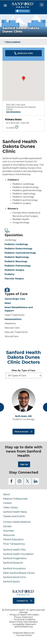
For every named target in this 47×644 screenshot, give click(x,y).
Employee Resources (24, 633)
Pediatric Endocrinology (18, 249)
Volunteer (9, 531)
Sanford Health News (15, 512)
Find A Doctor (22, 432)
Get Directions (13, 112)
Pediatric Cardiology (16, 244)
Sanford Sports (11, 582)
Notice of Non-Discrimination (24, 622)
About (7, 494)
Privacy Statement (23, 617)
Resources (9, 535)
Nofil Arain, (23, 416)
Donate (7, 526)
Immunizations (13, 319)
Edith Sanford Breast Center (19, 573)
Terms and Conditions (24, 620)
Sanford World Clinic (15, 577)
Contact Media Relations (17, 522)
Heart (8, 303)
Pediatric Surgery (14, 270)
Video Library (11, 507)
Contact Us (22, 601)
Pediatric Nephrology (17, 257)
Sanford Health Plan (14, 550)
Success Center (24, 635)
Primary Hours (13, 119)
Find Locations (13, 42)
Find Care (23, 11)
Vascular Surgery (14, 278)
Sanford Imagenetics (15, 558)
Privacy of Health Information (24, 615)
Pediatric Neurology (16, 261)
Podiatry (9, 274)
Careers (7, 503)
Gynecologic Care (15, 299)
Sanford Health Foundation (18, 554)
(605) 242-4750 (24, 53)
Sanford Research (13, 563)
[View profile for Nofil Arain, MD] (23, 400)
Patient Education (13, 539)
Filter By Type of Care (23, 370)
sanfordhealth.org (23, 627)
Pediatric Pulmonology (18, 266)
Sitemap (24, 612)
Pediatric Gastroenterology (20, 253)
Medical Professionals (15, 499)
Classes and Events (14, 516)
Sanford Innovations (14, 568)
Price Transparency (14, 544)
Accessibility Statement (24, 624)
